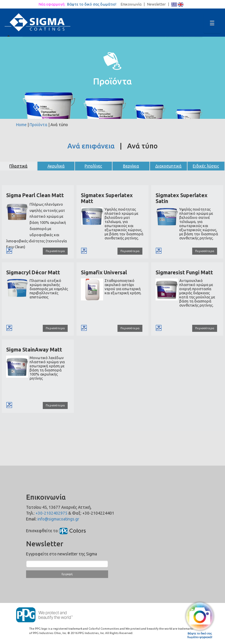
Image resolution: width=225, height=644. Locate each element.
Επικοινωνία (131, 4)
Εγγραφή (67, 574)
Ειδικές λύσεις (206, 166)
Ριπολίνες (93, 166)
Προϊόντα (39, 125)
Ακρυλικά (56, 166)
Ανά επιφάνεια (91, 146)
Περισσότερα (55, 251)
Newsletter (156, 4)
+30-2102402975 (51, 513)
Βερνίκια (131, 166)
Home (21, 125)
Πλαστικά (18, 166)
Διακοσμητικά (168, 166)
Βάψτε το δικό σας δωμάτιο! (93, 4)
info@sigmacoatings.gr (58, 519)
